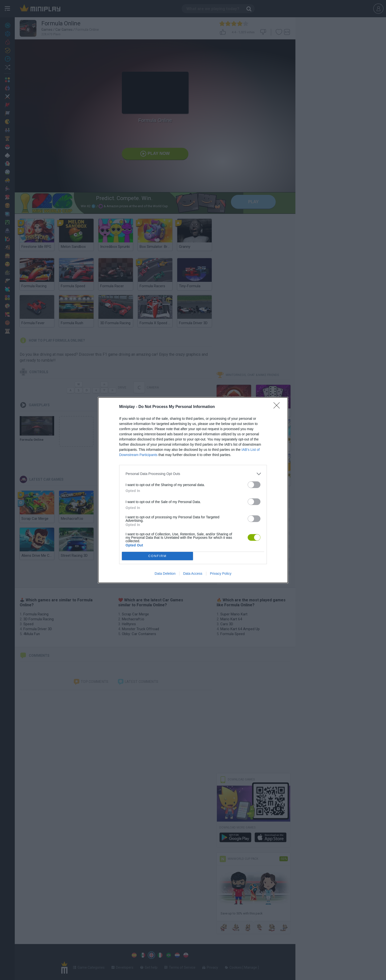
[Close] (278, 407)
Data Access (193, 574)
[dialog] (193, 490)
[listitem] (193, 474)
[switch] (254, 485)
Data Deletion (165, 574)
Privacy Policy (221, 574)
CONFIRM (157, 556)
